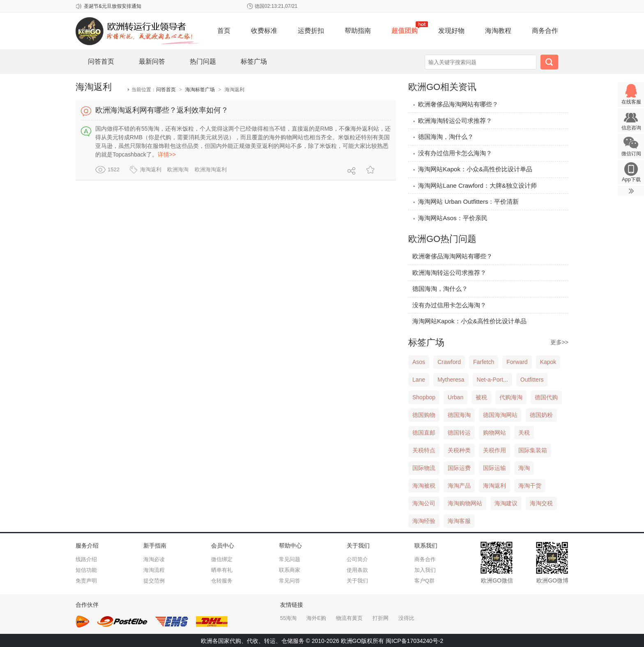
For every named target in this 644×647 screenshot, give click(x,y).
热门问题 (203, 61)
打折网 (381, 618)
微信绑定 (222, 559)
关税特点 (424, 450)
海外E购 (316, 618)
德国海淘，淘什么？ (443, 137)
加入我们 (425, 570)
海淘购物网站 (465, 503)
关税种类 (459, 450)
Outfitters (532, 380)
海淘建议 (506, 503)
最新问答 (152, 61)
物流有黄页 (349, 618)
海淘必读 (154, 559)
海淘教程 (498, 31)
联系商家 (290, 570)
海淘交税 (541, 503)
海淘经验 (424, 521)
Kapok (548, 362)
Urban (455, 397)
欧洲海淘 (178, 169)
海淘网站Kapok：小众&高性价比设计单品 (472, 169)
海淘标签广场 (200, 90)
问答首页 (101, 61)
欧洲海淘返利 (211, 169)
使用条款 (357, 570)
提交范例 (154, 581)
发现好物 (451, 31)
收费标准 (264, 31)
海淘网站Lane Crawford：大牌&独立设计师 (475, 185)
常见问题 (290, 559)
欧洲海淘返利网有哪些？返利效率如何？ (162, 110)
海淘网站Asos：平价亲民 (450, 218)
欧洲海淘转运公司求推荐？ (452, 121)
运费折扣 (311, 31)
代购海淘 (511, 397)
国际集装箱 (533, 450)
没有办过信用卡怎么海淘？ (452, 153)
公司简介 (357, 559)
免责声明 (86, 581)
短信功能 (86, 570)
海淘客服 (459, 521)
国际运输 (494, 468)
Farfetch (484, 362)
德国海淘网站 (500, 415)
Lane (419, 380)
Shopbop (424, 397)
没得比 (406, 618)
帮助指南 (358, 31)
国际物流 (424, 468)
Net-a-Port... (492, 380)
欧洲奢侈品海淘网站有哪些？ (455, 104)
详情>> (167, 154)
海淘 (524, 468)
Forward (517, 362)
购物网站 (494, 433)
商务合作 (545, 31)
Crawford (449, 362)
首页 (224, 31)
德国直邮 (424, 433)
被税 (481, 397)
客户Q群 (424, 581)
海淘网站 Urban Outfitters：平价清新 (466, 201)
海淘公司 (424, 503)
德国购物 (424, 415)
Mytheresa (451, 380)
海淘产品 (459, 486)
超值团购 (405, 31)
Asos (419, 362)
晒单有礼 (222, 570)
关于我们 (357, 581)
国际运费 (459, 468)
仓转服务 (222, 581)
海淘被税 (424, 486)
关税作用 (494, 450)
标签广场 (254, 61)
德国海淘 (459, 415)
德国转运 (459, 433)
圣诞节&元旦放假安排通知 (113, 6)
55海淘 (288, 618)
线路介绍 (86, 559)
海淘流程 (154, 570)
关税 (524, 433)
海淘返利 (151, 169)
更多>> (559, 342)
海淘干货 (530, 486)
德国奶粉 (541, 415)
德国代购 (546, 397)
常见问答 (290, 581)
